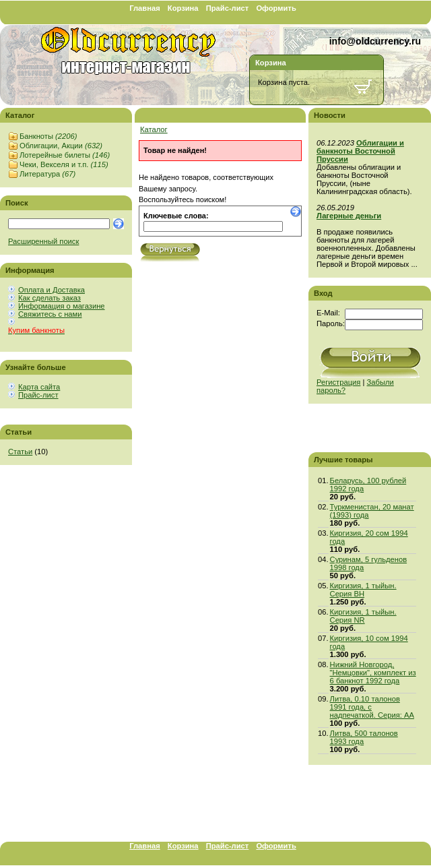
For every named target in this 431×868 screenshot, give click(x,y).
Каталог (154, 129)
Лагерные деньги (349, 216)
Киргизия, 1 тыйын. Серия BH (363, 590)
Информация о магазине (62, 306)
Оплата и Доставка (52, 290)
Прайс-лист (228, 8)
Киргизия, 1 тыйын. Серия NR (363, 616)
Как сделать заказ (49, 298)
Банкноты (48, 136)
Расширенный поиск (43, 241)
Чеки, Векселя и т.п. (64, 164)
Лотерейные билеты (65, 155)
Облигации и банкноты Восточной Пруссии (360, 151)
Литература (47, 174)
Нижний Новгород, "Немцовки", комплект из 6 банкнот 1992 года (373, 673)
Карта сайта (39, 387)
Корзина (183, 8)
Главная (145, 8)
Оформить (276, 8)
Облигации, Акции (61, 146)
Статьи (20, 452)
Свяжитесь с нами (50, 314)
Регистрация (338, 382)
